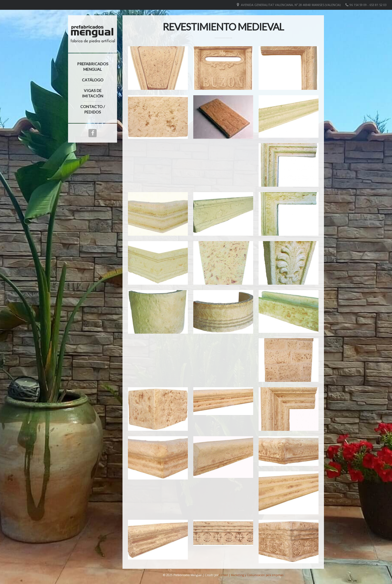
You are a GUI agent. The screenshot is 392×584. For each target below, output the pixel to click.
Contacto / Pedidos (93, 109)
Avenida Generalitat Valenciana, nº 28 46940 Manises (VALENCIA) (291, 5)
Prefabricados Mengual (93, 67)
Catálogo (93, 80)
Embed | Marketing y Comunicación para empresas (251, 575)
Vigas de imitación (93, 93)
